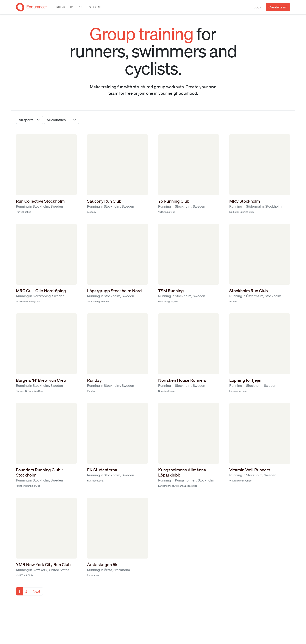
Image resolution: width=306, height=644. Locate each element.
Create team (278, 7)
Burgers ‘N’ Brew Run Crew (41, 380)
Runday (94, 380)
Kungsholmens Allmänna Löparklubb (182, 472)
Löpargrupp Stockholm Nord (114, 291)
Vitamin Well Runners (250, 470)
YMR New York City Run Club (43, 565)
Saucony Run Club (104, 201)
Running (59, 7)
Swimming (95, 7)
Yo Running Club (174, 201)
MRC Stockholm (245, 201)
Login (258, 7)
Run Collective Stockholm (40, 201)
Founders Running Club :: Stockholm (40, 472)
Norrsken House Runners (182, 380)
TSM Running (171, 291)
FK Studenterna (102, 470)
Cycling (76, 7)
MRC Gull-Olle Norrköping (41, 291)
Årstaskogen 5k (102, 565)
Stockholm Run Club (249, 291)
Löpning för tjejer (246, 380)
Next (36, 591)
